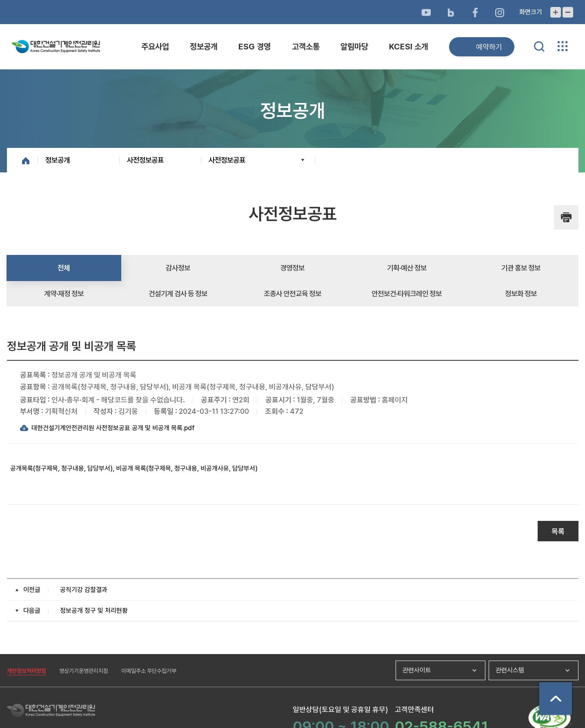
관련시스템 (510, 670)
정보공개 (204, 47)
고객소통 (306, 47)
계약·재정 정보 (64, 294)
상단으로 (556, 699)
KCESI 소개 (409, 47)
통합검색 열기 (539, 47)
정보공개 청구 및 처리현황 (94, 611)
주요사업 (155, 47)
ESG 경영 (255, 47)
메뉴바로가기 (292, 0)
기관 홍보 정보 (521, 268)
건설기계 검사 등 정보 (178, 294)
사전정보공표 (145, 160)
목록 (558, 531)
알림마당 (354, 47)
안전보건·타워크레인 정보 (407, 294)
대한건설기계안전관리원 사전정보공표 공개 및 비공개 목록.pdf (113, 428)
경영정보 (292, 268)
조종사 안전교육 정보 (292, 294)
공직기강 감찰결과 (84, 590)
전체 (64, 268)
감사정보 (178, 268)
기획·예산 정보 (407, 268)
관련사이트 (417, 670)
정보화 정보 (521, 294)
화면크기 (531, 12)
